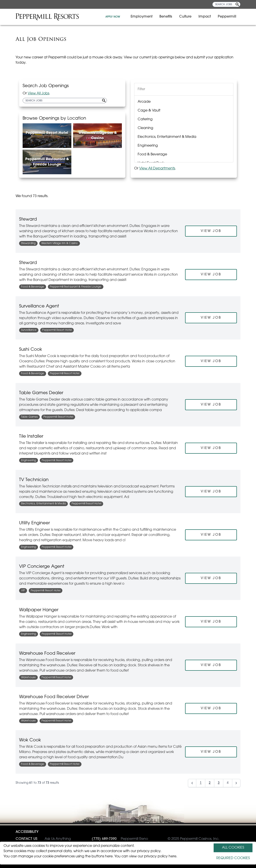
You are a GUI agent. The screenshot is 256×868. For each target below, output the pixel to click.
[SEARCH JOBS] (226, 4)
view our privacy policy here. (153, 857)
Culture (188, 17)
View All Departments (157, 169)
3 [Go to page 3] (219, 783)
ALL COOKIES (233, 848)
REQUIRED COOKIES (233, 858)
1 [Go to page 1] (201, 783)
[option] (184, 102)
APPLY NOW (115, 17)
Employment (144, 17)
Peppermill (229, 17)
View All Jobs (38, 93)
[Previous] (192, 783)
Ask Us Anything (43, 839)
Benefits (168, 17)
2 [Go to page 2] (210, 783)
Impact (207, 17)
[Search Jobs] (237, 4)
